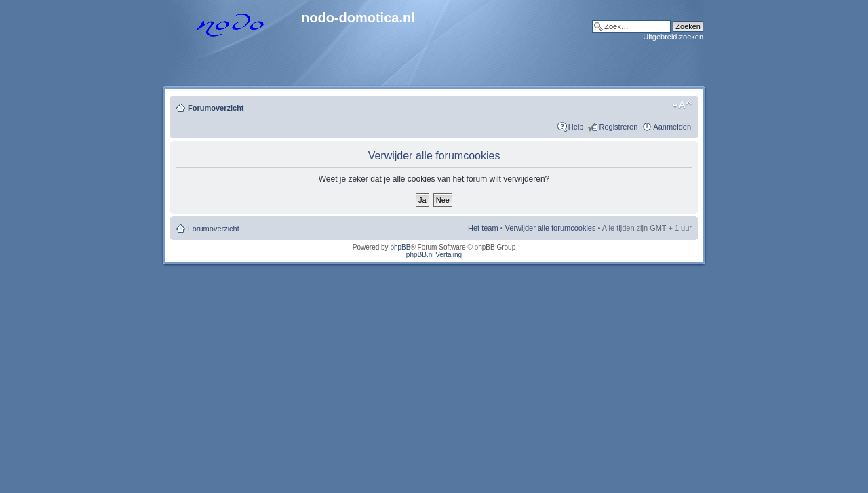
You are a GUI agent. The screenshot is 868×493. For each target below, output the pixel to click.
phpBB (400, 247)
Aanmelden (672, 127)
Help (576, 127)
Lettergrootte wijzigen (682, 105)
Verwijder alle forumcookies (551, 228)
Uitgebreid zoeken (673, 37)
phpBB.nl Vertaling (434, 255)
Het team (483, 228)
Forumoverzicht (216, 108)
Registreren (618, 127)
